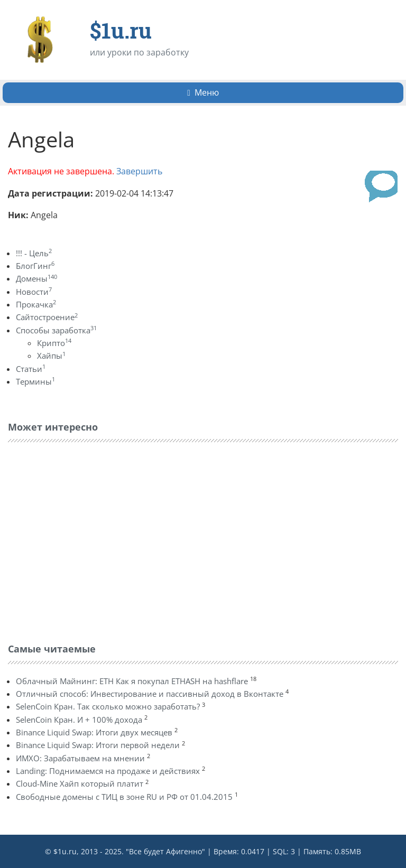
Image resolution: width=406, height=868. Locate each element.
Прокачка (36, 304)
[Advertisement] (87, 540)
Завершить (139, 171)
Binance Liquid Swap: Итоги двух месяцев (94, 732)
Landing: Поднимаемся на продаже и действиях (108, 771)
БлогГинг (35, 266)
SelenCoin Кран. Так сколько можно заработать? (108, 706)
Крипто (54, 343)
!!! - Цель (34, 253)
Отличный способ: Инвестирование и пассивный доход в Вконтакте (150, 694)
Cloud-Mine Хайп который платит (80, 783)
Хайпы (51, 356)
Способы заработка (56, 330)
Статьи (31, 369)
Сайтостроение (47, 317)
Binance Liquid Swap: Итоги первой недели (98, 745)
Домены (36, 278)
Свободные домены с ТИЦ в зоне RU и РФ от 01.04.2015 (124, 797)
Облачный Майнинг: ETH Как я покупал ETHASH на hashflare (132, 681)
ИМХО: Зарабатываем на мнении (80, 758)
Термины (35, 381)
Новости (34, 292)
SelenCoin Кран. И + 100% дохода (79, 720)
